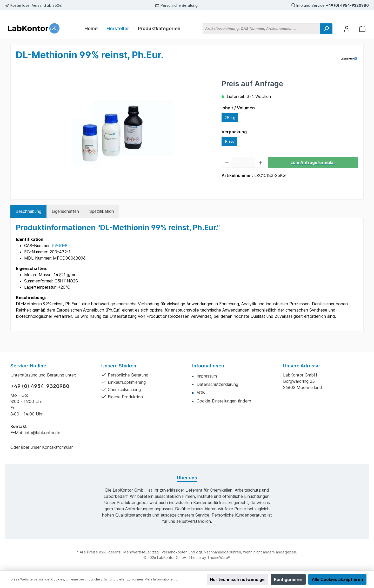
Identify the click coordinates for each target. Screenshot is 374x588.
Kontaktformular (57, 447)
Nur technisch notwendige (237, 579)
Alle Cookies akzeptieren (337, 579)
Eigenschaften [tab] (65, 211)
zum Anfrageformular (313, 162)
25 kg (230, 118)
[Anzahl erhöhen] (261, 162)
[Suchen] (326, 29)
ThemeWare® (219, 557)
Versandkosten (175, 552)
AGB (201, 393)
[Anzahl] (244, 162)
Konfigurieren (288, 579)
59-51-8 (60, 246)
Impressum (207, 376)
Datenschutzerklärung (217, 384)
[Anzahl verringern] (227, 162)
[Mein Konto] (347, 29)
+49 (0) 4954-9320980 (347, 5)
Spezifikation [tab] (102, 211)
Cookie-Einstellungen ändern (224, 401)
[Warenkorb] (362, 29)
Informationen (208, 366)
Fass (229, 142)
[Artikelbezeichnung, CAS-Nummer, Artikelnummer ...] (261, 29)
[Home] (91, 29)
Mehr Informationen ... (161, 579)
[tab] (28, 211)
